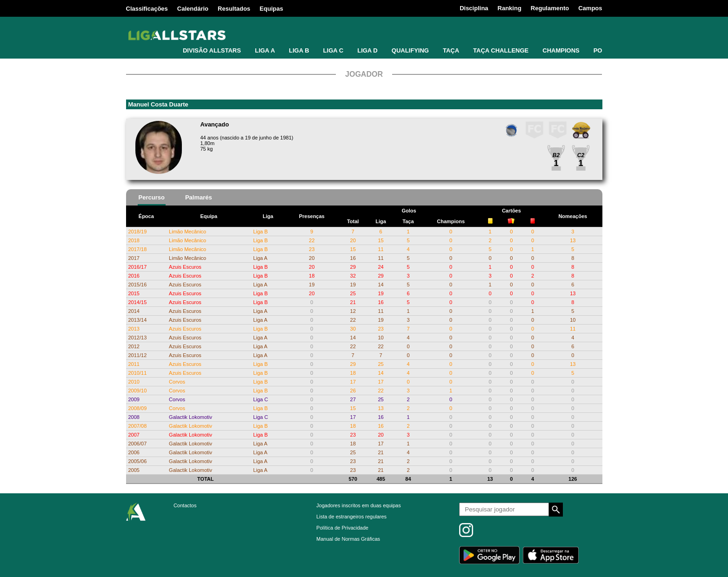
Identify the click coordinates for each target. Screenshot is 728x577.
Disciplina (474, 8)
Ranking (510, 8)
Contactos (185, 505)
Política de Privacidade (342, 528)
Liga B (260, 232)
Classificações (147, 9)
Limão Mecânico (187, 232)
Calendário (193, 9)
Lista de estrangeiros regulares (351, 517)
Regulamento (550, 8)
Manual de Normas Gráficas (348, 539)
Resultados (234, 9)
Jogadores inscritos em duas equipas (359, 505)
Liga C (260, 399)
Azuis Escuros (185, 267)
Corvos (177, 382)
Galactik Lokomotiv (190, 417)
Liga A (260, 258)
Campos (590, 8)
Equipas (271, 9)
